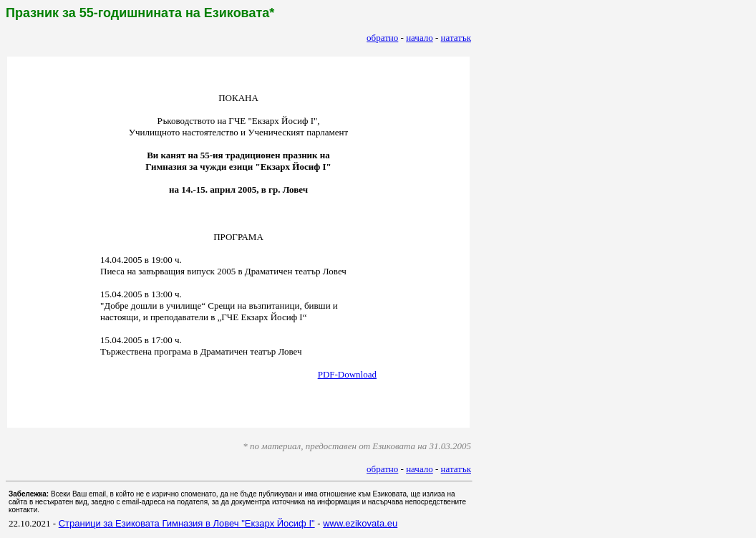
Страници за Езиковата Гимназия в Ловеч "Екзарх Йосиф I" (187, 523)
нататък (456, 38)
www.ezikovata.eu (360, 523)
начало (420, 38)
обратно (382, 38)
